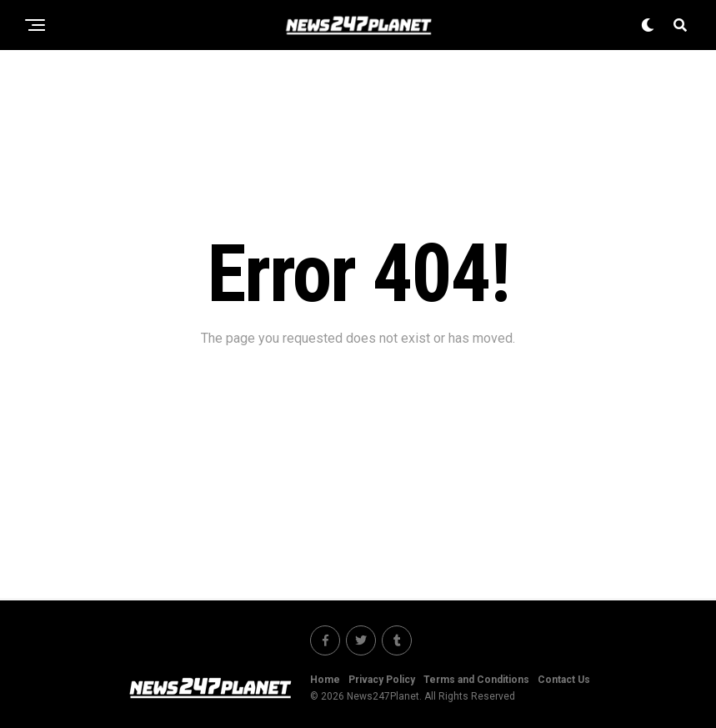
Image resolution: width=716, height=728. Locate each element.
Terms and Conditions (476, 680)
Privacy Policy (382, 680)
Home (325, 680)
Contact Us (564, 680)
